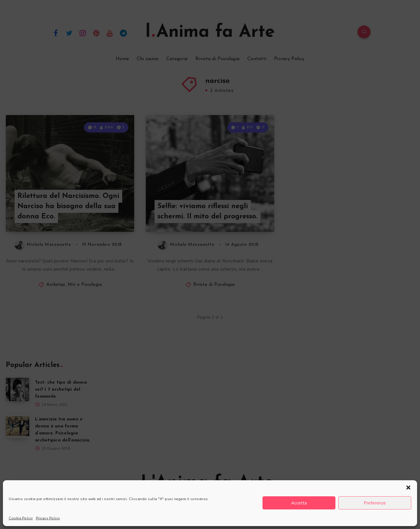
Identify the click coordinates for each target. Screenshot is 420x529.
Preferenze (375, 503)
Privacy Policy (48, 518)
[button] (408, 488)
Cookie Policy (21, 518)
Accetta (299, 503)
